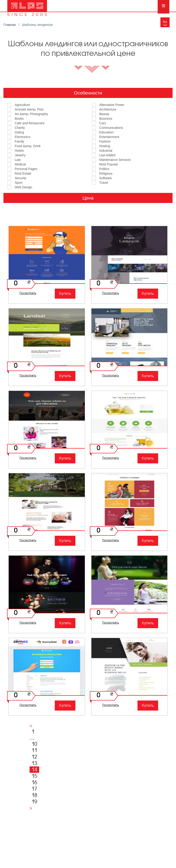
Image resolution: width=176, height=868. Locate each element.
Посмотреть (28, 293)
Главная (10, 25)
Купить (65, 293)
